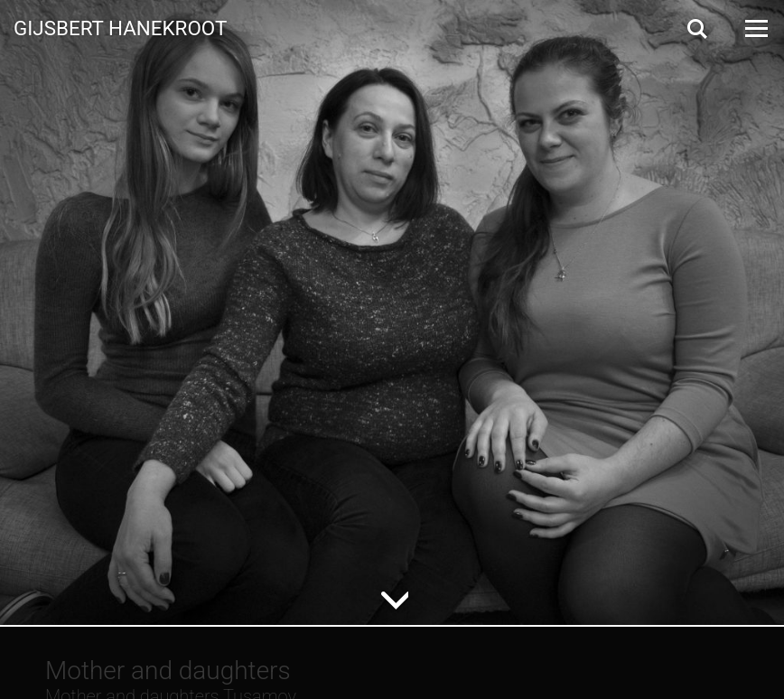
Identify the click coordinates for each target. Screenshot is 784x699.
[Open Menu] (755, 28)
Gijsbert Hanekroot (120, 27)
